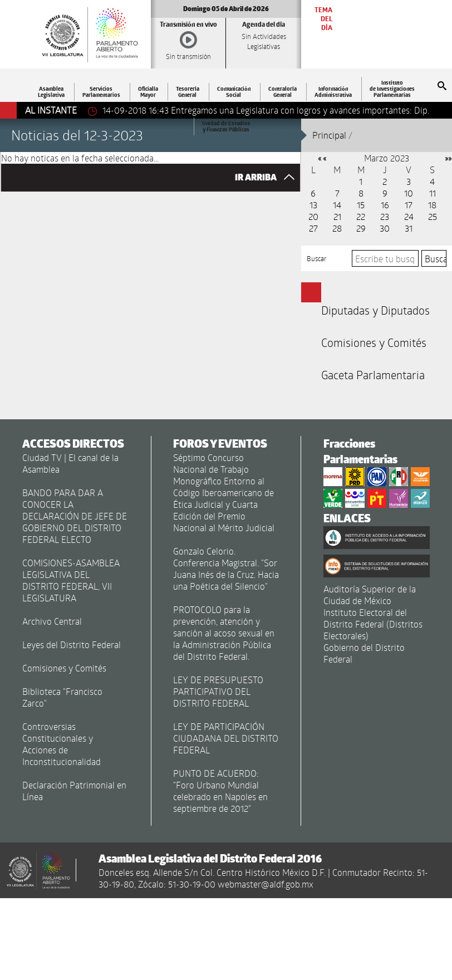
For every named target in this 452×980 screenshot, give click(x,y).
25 (433, 216)
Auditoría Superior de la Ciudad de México (370, 595)
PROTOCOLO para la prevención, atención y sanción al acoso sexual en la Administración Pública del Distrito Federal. (224, 633)
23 (385, 216)
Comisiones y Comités (374, 342)
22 (361, 216)
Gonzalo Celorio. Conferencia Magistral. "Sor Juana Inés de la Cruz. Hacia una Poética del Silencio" (226, 569)
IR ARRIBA (267, 177)
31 (409, 228)
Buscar (317, 258)
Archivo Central (52, 621)
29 (361, 228)
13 (313, 205)
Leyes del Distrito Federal (72, 645)
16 (385, 205)
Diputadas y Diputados (375, 310)
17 (409, 205)
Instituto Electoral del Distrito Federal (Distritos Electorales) (373, 624)
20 (313, 216)
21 (337, 216)
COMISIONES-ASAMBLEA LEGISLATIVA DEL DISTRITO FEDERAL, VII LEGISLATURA (71, 580)
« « (322, 158)
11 (433, 193)
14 (337, 205)
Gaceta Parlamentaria (373, 375)
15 (361, 205)
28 (337, 228)
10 (409, 193)
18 (432, 205)
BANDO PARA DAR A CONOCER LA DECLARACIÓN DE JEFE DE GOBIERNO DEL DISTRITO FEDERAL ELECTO (75, 516)
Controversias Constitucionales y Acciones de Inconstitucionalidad (62, 744)
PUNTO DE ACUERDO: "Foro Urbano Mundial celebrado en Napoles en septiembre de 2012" (220, 791)
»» (448, 158)
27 (313, 228)
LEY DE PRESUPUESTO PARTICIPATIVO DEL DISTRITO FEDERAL (218, 691)
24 (409, 216)
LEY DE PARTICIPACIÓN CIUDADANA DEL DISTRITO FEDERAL (226, 738)
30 (385, 228)
